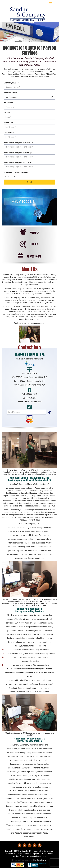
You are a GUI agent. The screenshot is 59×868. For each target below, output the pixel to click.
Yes (7, 176)
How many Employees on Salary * (18, 162)
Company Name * (11, 83)
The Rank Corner (40, 860)
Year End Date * (10, 93)
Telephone (8, 103)
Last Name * (9, 133)
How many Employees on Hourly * (18, 152)
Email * (7, 113)
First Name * (9, 123)
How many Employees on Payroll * (18, 143)
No (14, 176)
